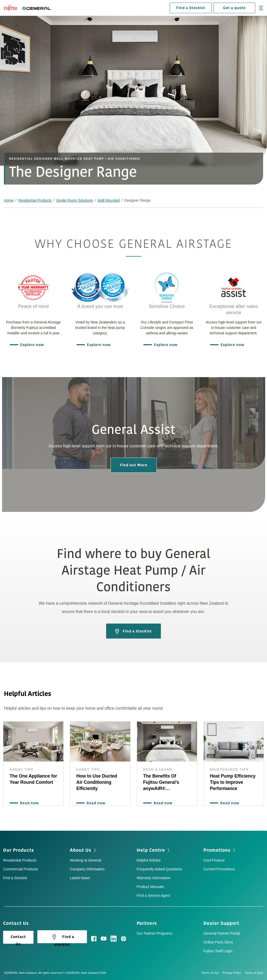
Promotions (217, 850)
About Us (81, 850)
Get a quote (234, 8)
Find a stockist (62, 938)
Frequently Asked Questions (159, 869)
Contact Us (18, 939)
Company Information (87, 869)
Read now (28, 803)
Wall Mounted (109, 200)
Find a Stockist (191, 8)
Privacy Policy (234, 973)
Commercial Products (20, 869)
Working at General (85, 860)
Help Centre (151, 850)
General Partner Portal (222, 933)
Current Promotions (219, 869)
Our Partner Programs (155, 933)
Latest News (80, 878)
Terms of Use (212, 973)
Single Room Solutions (75, 200)
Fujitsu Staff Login (218, 951)
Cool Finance (214, 860)
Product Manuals (150, 887)
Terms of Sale (254, 973)
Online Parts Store (218, 942)
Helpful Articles (149, 860)
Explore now (31, 345)
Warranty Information (154, 878)
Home (9, 200)
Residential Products (35, 200)
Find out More (134, 465)
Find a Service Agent (153, 896)
